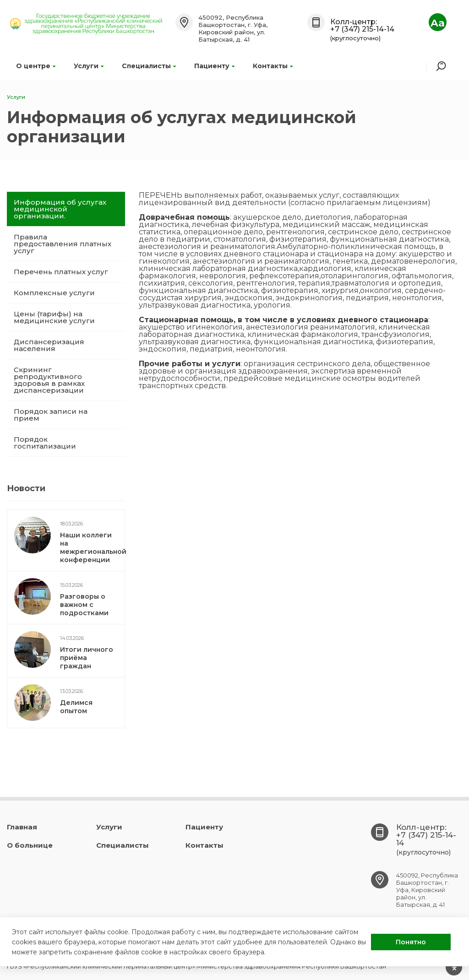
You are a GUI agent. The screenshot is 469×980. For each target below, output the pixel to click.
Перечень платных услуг (61, 272)
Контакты (273, 66)
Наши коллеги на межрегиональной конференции (93, 547)
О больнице (30, 845)
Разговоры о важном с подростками (84, 605)
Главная (22, 827)
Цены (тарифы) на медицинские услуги (54, 317)
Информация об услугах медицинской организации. (60, 209)
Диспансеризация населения (49, 345)
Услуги (89, 66)
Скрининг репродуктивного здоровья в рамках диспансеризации (49, 380)
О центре (36, 66)
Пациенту (214, 66)
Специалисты (149, 66)
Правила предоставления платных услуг (63, 244)
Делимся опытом (76, 707)
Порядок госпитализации (45, 443)
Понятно (411, 942)
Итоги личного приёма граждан (87, 658)
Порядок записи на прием (51, 415)
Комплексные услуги (54, 293)
